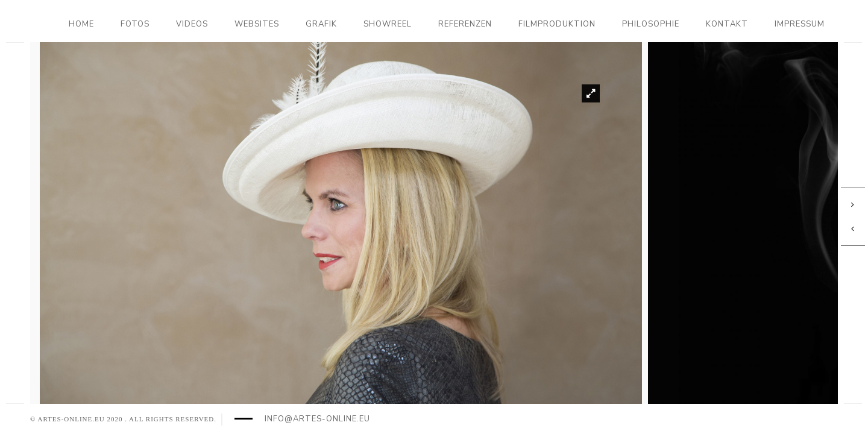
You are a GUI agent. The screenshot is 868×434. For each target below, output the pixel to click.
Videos (192, 24)
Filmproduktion (557, 24)
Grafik (321, 24)
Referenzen (465, 24)
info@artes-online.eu (317, 419)
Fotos (135, 24)
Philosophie (651, 24)
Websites (257, 24)
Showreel (388, 24)
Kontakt (727, 24)
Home (81, 24)
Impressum (800, 24)
